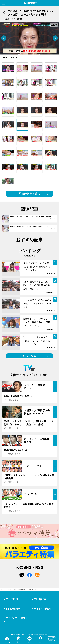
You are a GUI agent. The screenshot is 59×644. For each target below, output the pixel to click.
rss (37, 575)
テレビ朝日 (12, 599)
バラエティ (10, 590)
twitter (22, 575)
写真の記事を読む (29, 194)
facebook (29, 575)
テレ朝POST (30, 3)
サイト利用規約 (42, 609)
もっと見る (29, 356)
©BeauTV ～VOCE (33, 590)
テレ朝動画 (40, 599)
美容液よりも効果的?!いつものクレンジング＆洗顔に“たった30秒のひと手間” (21, 590)
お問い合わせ (13, 609)
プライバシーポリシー (17, 622)
